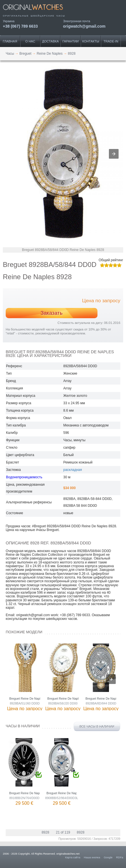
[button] (114, 154)
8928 (45, 832)
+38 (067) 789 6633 (20, 26)
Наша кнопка (92, 857)
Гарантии (71, 41)
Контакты (91, 41)
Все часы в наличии (97, 726)
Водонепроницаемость (24, 477)
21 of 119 (63, 832)
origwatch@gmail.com (84, 26)
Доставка (50, 41)
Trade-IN (111, 41)
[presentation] (111, 679)
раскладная (73, 470)
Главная (10, 41)
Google (108, 857)
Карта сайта (73, 857)
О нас (30, 41)
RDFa (120, 857)
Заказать (51, 313)
